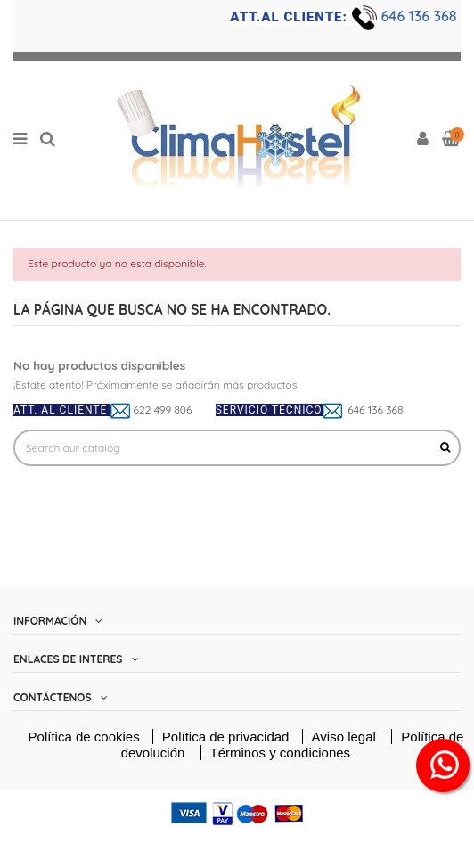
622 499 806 (163, 409)
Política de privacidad (228, 737)
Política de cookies (84, 737)
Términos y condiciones (281, 753)
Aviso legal (346, 737)
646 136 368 (421, 16)
